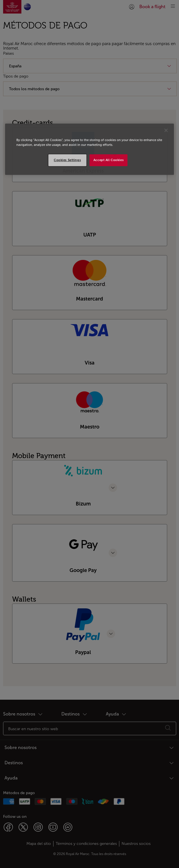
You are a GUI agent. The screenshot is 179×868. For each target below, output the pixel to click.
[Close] (166, 130)
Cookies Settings (67, 160)
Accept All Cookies (108, 160)
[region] (89, 149)
